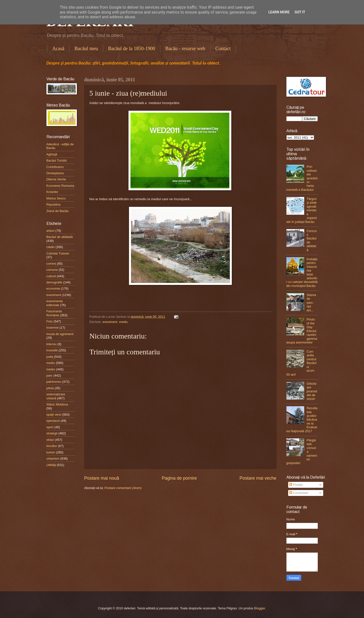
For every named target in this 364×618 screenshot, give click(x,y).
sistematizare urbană (56, 396)
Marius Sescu (56, 198)
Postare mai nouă (102, 478)
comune (52, 270)
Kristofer (52, 192)
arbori (51, 231)
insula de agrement (60, 334)
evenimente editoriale (55, 303)
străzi (50, 440)
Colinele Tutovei (58, 253)
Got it (300, 12)
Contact (223, 48)
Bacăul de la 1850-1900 (132, 48)
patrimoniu (54, 382)
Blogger (260, 608)
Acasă (58, 48)
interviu (52, 344)
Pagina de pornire (179, 478)
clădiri (51, 247)
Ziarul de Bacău (58, 211)
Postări (296, 485)
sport (50, 427)
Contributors (55, 167)
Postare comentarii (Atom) (123, 488)
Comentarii (299, 493)
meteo (51, 369)
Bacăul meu (86, 48)
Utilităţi (51, 465)
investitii (52, 350)
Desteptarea (55, 173)
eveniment (110, 322)
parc (50, 375)
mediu (123, 322)
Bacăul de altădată (60, 237)
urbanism (53, 458)
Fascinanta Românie (54, 313)
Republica (54, 204)
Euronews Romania (60, 186)
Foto (50, 321)
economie (53, 288)
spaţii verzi (54, 415)
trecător (52, 446)
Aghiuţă (52, 154)
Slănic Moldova (57, 404)
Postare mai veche (258, 478)
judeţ (50, 357)
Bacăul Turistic (57, 160)
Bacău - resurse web (185, 48)
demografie (54, 282)
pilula (50, 388)
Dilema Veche (56, 179)
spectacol (53, 421)
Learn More (279, 12)
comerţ (51, 264)
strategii (52, 433)
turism (51, 452)
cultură (51, 276)
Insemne (53, 328)
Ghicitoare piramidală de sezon (312, 391)
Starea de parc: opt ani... (311, 303)
